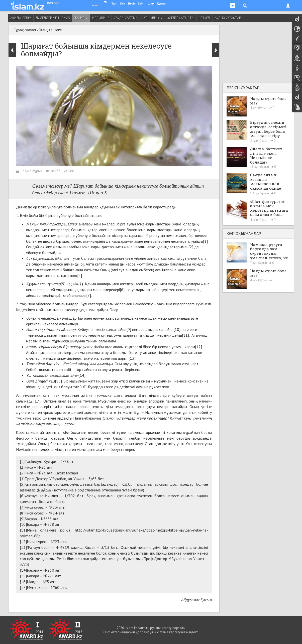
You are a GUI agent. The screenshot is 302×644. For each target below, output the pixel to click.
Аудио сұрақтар (228, 18)
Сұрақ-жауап (25, 30)
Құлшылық (152, 18)
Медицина (101, 18)
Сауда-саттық (126, 18)
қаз (50, 3)
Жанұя (81, 18)
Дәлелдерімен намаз (53, 18)
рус (57, 3)
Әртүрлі (205, 18)
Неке (58, 30)
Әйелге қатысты (181, 18)
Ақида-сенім (21, 18)
